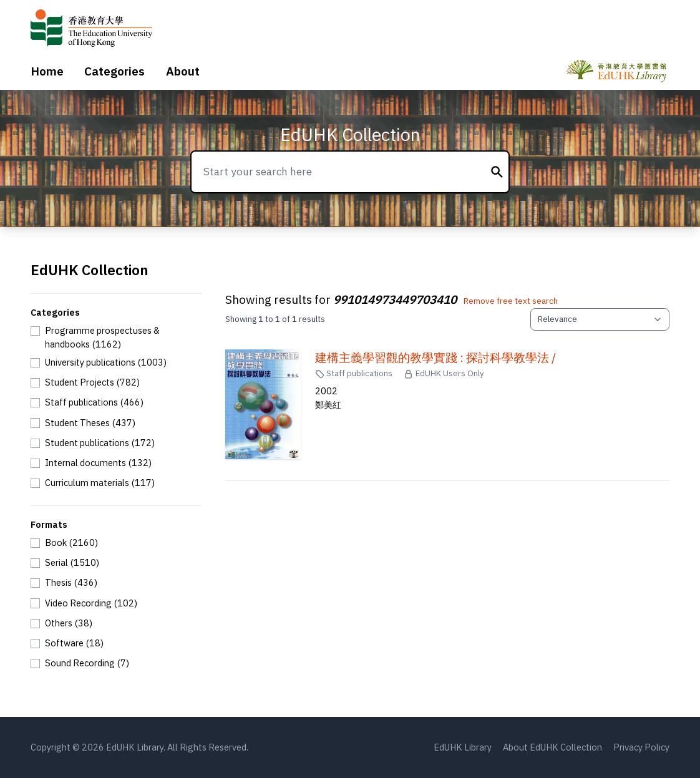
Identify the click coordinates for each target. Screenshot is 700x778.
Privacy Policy (641, 747)
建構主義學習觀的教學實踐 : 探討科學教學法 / (435, 357)
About (183, 71)
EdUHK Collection (350, 134)
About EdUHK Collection (552, 747)
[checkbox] (116, 337)
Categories (114, 71)
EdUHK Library (463, 747)
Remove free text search (511, 301)
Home (47, 71)
